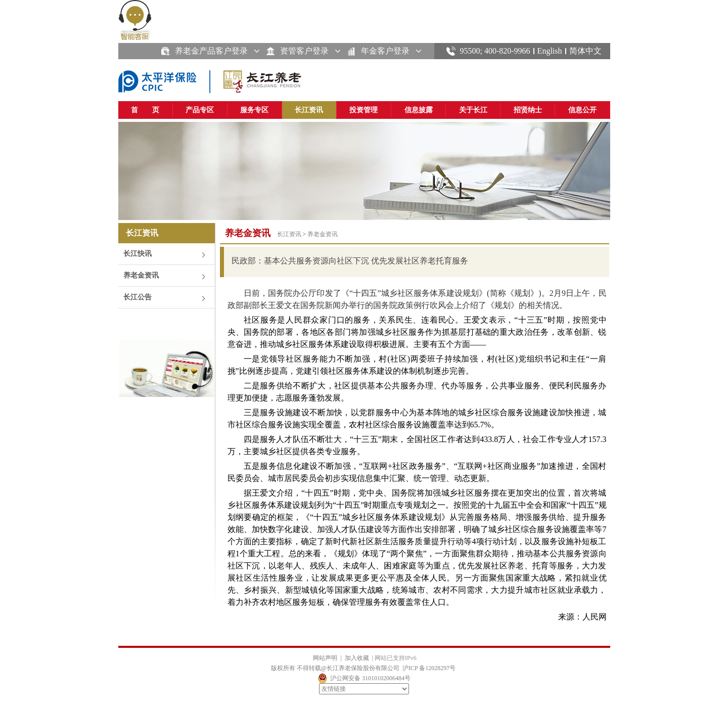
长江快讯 (138, 254)
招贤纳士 (528, 110)
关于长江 (473, 110)
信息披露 (419, 110)
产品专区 (200, 110)
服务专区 (254, 110)
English (550, 51)
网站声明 (325, 658)
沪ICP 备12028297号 (429, 668)
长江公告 (138, 297)
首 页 (145, 110)
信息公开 (582, 110)
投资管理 (363, 110)
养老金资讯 (141, 275)
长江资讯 (309, 110)
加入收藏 (357, 658)
